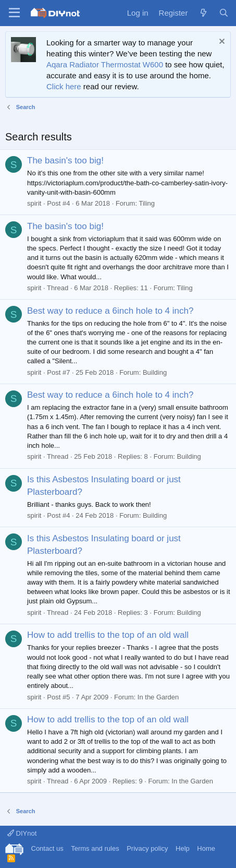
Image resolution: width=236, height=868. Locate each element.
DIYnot (22, 833)
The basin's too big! (65, 160)
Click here (64, 86)
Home (206, 848)
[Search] (224, 13)
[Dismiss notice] (221, 43)
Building (155, 372)
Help (183, 848)
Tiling (147, 203)
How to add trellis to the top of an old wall (108, 635)
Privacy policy (147, 848)
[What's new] (203, 13)
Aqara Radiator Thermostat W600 (105, 64)
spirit (34, 203)
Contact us (47, 848)
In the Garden (158, 697)
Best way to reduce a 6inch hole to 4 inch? (110, 311)
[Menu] (14, 13)
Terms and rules (95, 848)
